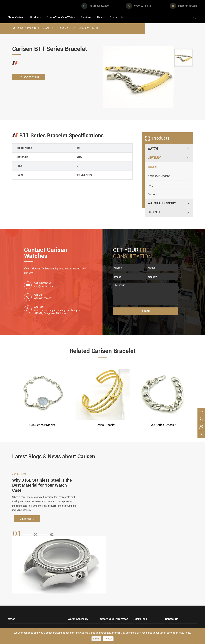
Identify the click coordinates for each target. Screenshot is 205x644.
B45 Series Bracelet (163, 425)
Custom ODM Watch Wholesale (114, 593)
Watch (153, 149)
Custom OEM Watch (113, 585)
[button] (23, 534)
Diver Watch (16, 600)
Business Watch (18, 592)
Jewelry (48, 28)
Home (20, 28)
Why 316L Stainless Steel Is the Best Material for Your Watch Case (42, 486)
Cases (104, 613)
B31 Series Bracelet (102, 425)
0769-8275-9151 (143, 6)
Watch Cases (76, 573)
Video (136, 579)
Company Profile (144, 591)
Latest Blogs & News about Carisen (55, 457)
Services (86, 17)
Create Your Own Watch (61, 17)
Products (36, 17)
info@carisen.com (188, 6)
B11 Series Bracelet (85, 28)
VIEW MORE (27, 519)
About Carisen (16, 17)
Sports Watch (16, 576)
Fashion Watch (17, 608)
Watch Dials (76, 579)
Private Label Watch (114, 608)
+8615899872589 (99, 6)
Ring (150, 185)
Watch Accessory (162, 203)
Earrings (153, 194)
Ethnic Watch (46, 608)
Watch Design (109, 579)
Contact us (29, 77)
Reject (96, 639)
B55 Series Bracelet (42, 425)
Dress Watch (46, 576)
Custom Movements (113, 602)
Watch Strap (76, 585)
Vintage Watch (17, 616)
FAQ (135, 573)
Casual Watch (17, 584)
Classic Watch (47, 600)
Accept (108, 639)
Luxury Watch (47, 584)
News (100, 17)
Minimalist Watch (50, 592)
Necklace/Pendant (159, 176)
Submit (146, 311)
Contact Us (116, 17)
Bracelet (62, 28)
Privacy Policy (184, 633)
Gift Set (154, 212)
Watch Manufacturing (115, 573)
